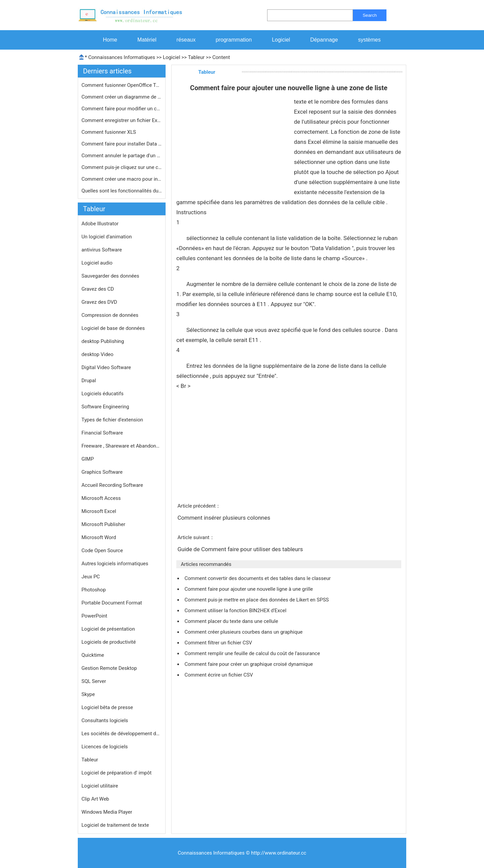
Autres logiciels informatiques (115, 564)
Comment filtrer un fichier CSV (219, 643)
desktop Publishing (103, 341)
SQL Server (94, 681)
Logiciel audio (97, 263)
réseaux (186, 40)
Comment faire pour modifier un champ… (122, 109)
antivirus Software (102, 250)
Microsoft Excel (99, 511)
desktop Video (97, 354)
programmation (234, 40)
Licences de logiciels (105, 747)
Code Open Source (102, 551)
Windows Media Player (107, 812)
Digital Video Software (106, 367)
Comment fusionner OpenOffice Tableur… (122, 85)
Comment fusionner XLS (109, 132)
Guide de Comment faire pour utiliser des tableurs (241, 549)
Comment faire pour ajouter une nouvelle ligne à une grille (249, 589)
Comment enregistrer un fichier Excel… (122, 120)
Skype (88, 694)
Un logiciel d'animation (107, 237)
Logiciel (281, 40)
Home (110, 40)
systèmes (369, 40)
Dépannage (324, 40)
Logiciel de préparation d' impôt (116, 773)
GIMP (88, 459)
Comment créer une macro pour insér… (122, 179)
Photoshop (94, 590)
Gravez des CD (98, 289)
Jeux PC (91, 577)
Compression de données (110, 315)
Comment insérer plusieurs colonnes (224, 518)
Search (370, 15)
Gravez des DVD (99, 302)
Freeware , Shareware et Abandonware (122, 446)
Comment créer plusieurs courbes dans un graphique (244, 632)
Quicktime (93, 655)
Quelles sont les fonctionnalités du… (122, 191)
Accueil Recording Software (112, 485)
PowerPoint (94, 616)
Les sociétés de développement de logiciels (122, 734)
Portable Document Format (112, 603)
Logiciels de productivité (109, 642)
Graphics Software (102, 472)
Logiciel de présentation (108, 629)
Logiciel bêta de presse (107, 707)
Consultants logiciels (105, 720)
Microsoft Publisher (103, 524)
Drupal (89, 381)
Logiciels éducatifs (102, 394)
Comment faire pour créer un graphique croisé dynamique (249, 664)
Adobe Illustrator (100, 224)
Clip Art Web (95, 799)
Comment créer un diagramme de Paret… (122, 97)
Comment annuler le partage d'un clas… (122, 156)
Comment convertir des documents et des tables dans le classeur (258, 578)
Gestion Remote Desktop (109, 668)
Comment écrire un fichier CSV (219, 675)
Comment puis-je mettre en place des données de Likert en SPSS (257, 600)
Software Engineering (105, 407)
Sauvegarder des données (110, 276)
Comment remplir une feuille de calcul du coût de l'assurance (253, 653)
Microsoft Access (101, 498)
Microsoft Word (99, 537)
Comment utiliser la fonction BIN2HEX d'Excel (236, 611)
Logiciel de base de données (113, 328)
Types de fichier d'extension (112, 420)
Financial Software (102, 433)
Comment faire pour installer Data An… (122, 144)
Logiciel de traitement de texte (115, 825)
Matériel (147, 40)
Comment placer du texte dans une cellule (232, 621)
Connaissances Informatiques (122, 57)
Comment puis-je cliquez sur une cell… (122, 167)
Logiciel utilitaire (100, 786)
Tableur (196, 57)
